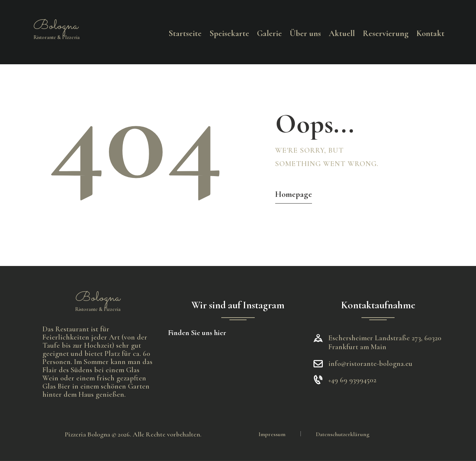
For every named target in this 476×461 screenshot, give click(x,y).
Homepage (294, 194)
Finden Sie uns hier (197, 333)
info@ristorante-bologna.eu (370, 364)
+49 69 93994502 (352, 380)
